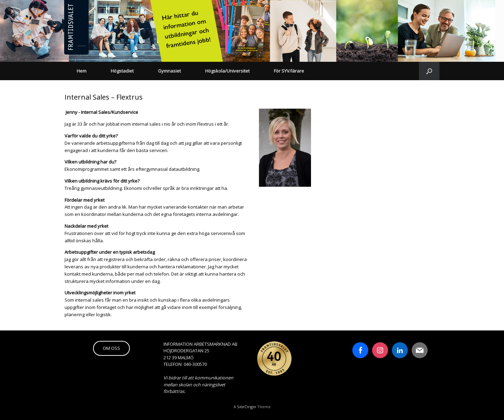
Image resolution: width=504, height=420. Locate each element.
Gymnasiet (169, 71)
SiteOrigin (247, 407)
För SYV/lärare (289, 71)
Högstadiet (122, 71)
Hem (82, 71)
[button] (429, 71)
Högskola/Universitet (227, 71)
